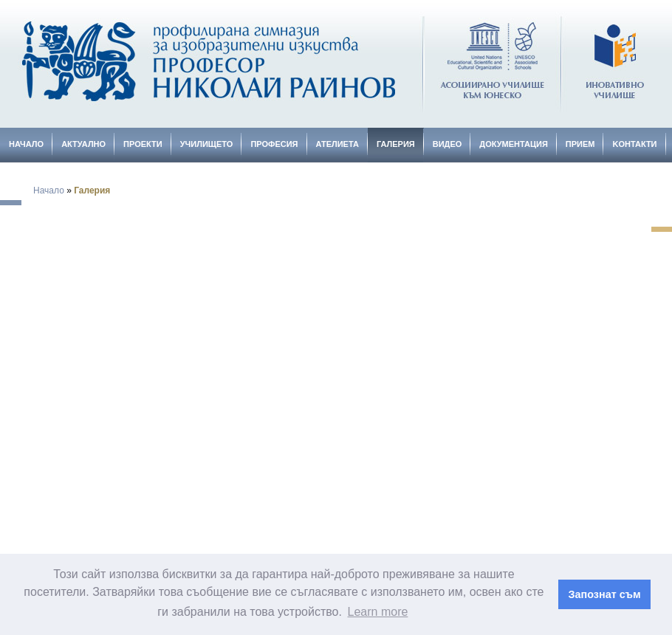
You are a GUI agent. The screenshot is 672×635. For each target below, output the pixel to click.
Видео (448, 144)
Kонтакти (634, 144)
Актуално (83, 144)
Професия (274, 144)
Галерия (396, 144)
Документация (514, 144)
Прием (580, 144)
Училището (207, 144)
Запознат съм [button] (605, 594)
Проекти (143, 144)
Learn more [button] (378, 612)
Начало (26, 144)
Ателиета (337, 144)
